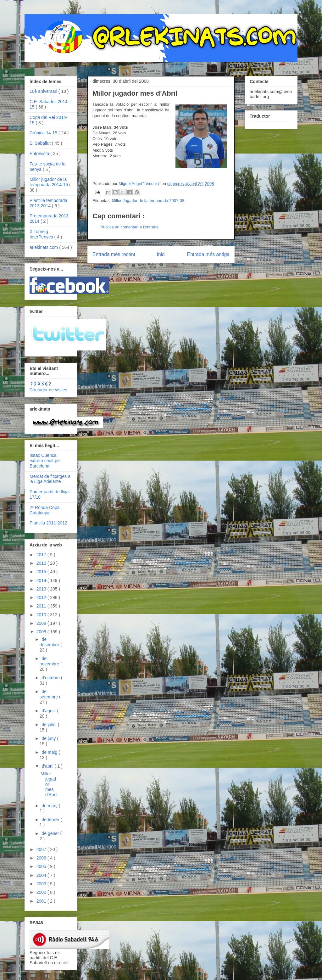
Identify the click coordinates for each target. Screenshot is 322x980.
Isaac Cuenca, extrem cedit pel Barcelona (45, 461)
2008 (42, 632)
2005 (42, 866)
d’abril (48, 766)
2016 (42, 563)
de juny (49, 738)
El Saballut (41, 143)
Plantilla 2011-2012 (48, 523)
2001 (42, 901)
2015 (42, 572)
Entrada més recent (114, 254)
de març (50, 806)
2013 (42, 589)
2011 (42, 606)
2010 (42, 615)
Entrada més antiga (208, 254)
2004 (42, 875)
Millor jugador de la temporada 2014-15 (49, 182)
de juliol (50, 725)
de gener (51, 833)
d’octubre (51, 678)
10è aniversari (44, 91)
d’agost (49, 711)
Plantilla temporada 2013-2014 (48, 203)
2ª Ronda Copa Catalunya (44, 510)
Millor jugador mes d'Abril (49, 784)
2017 (42, 555)
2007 (42, 849)
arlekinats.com (44, 247)
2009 (42, 623)
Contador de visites (48, 390)
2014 (42, 580)
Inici (161, 254)
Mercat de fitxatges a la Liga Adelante (50, 479)
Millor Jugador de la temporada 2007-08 (148, 201)
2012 (42, 597)
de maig (50, 752)
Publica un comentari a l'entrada (129, 227)
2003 (42, 884)
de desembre (50, 642)
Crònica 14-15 (44, 133)
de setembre (49, 694)
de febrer (51, 820)
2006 (42, 858)
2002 (42, 892)
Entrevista (40, 154)
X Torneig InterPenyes (42, 234)
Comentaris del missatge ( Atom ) (175, 275)
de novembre (50, 661)
